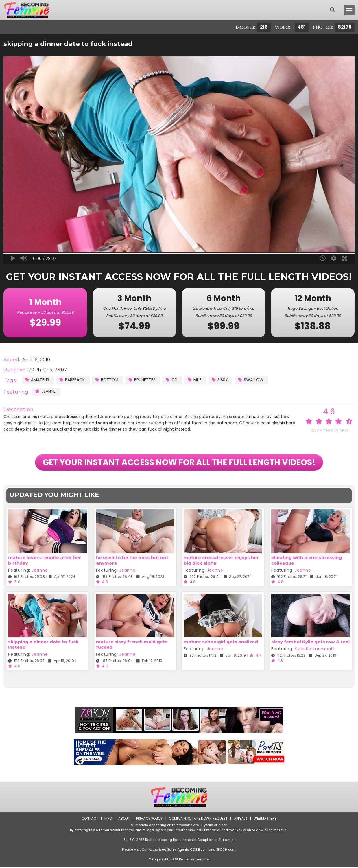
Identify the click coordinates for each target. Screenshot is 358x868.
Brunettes (143, 380)
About (123, 820)
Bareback (72, 380)
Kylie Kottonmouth (315, 650)
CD (173, 380)
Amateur (37, 380)
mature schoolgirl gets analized (221, 643)
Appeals (241, 820)
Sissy (222, 380)
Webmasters (266, 820)
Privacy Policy (149, 820)
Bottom (107, 380)
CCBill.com (199, 851)
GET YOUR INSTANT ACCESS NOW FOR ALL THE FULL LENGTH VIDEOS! (179, 463)
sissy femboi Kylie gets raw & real (310, 643)
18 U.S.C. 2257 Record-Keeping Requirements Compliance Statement (179, 841)
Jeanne (45, 391)
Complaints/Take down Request (198, 820)
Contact (88, 820)
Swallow (253, 380)
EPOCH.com (226, 851)
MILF (196, 380)
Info (107, 820)
